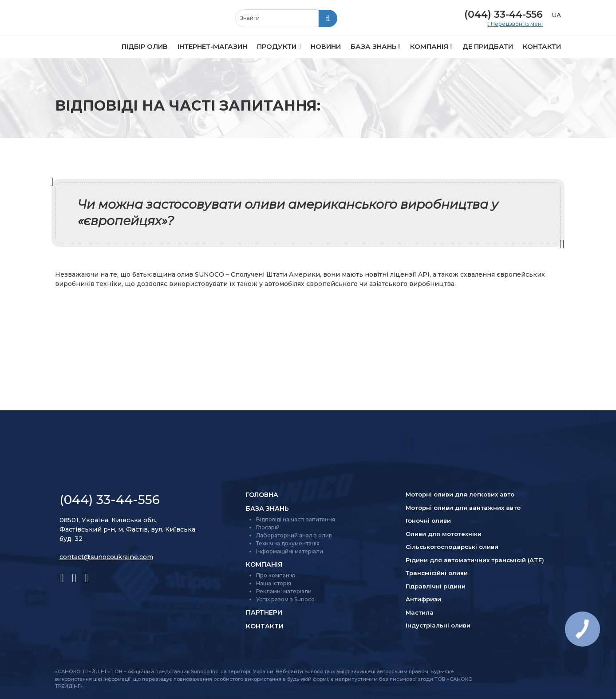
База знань (373, 46)
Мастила (420, 612)
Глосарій (268, 527)
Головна (262, 495)
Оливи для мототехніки (444, 534)
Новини (326, 46)
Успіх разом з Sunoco (285, 599)
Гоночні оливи (428, 520)
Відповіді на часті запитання (296, 519)
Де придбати (488, 46)
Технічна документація (288, 543)
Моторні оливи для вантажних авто (463, 508)
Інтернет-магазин (212, 46)
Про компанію (276, 575)
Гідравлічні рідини (436, 586)
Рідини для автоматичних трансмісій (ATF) (475, 560)
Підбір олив (145, 46)
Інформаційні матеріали (290, 551)
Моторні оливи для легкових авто (460, 494)
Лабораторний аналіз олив (294, 535)
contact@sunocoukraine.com (106, 557)
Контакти (542, 46)
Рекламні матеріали (284, 591)
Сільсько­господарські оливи (452, 547)
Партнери (264, 612)
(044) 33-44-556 (503, 14)
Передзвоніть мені (516, 24)
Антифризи (423, 599)
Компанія (429, 46)
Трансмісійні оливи (437, 573)
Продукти (277, 46)
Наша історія (274, 583)
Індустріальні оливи (438, 625)
